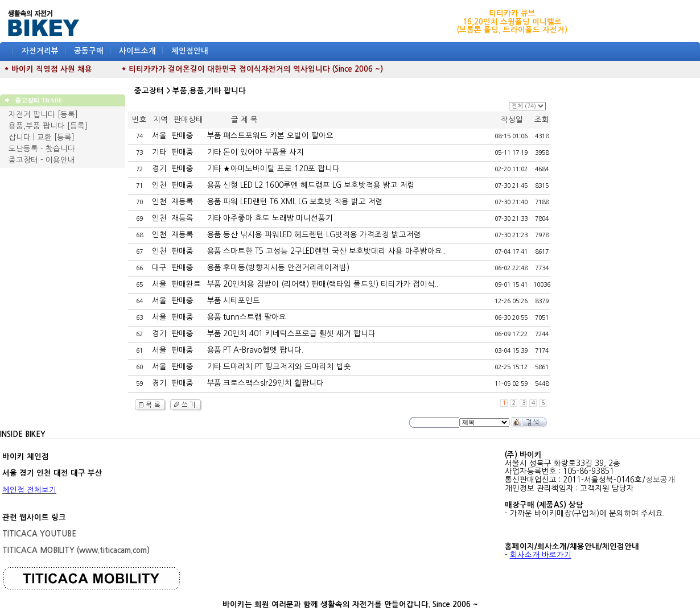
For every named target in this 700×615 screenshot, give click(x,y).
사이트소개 (137, 51)
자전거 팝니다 (32, 115)
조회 (542, 120)
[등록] (68, 115)
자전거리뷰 (40, 51)
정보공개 (660, 480)
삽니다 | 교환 (30, 137)
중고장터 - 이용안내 (42, 160)
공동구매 (89, 51)
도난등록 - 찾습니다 (42, 149)
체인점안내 (190, 51)
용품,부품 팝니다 (37, 126)
